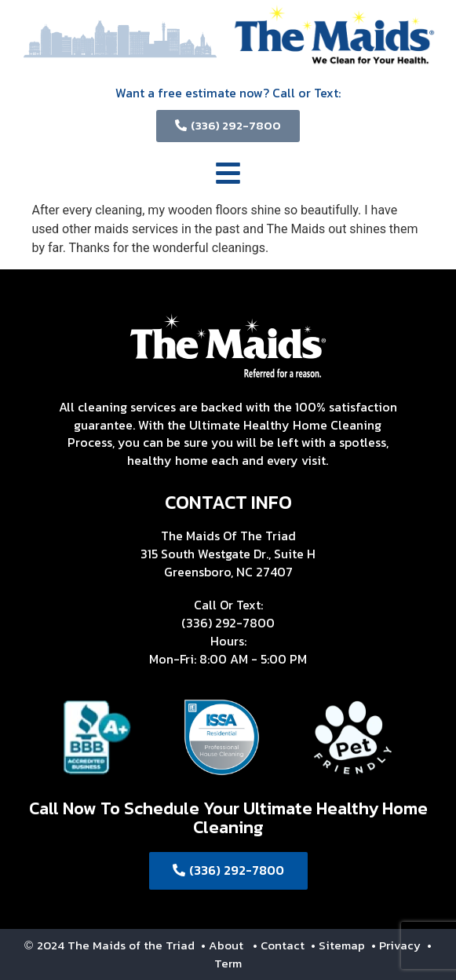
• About (221, 945)
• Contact (280, 945)
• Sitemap (339, 945)
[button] (228, 176)
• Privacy (398, 945)
